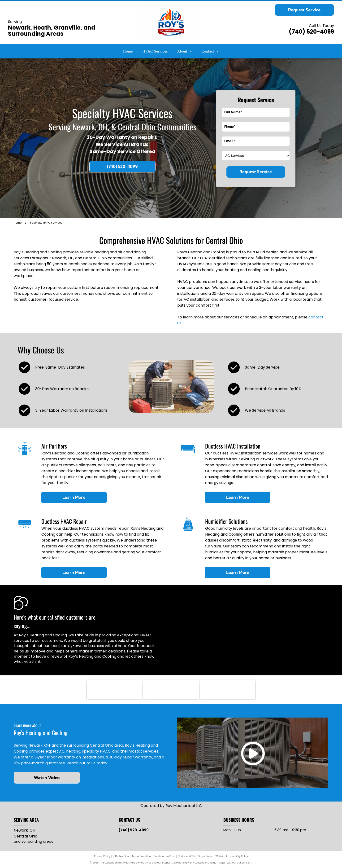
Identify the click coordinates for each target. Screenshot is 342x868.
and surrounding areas (33, 841)
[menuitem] (128, 51)
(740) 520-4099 (311, 32)
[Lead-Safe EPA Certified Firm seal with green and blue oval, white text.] (228, 690)
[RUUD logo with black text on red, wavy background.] (114, 690)
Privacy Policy (102, 856)
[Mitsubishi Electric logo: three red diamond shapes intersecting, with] (171, 690)
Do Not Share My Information (133, 856)
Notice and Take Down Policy (195, 856)
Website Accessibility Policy (232, 856)
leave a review (49, 656)
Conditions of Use (164, 856)
